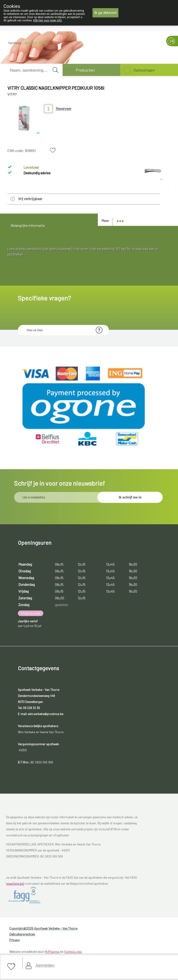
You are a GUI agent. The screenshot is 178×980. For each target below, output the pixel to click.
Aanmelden (45, 965)
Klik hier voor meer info (48, 20)
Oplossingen (144, 70)
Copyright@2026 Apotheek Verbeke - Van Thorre (43, 928)
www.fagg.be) (15, 884)
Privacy (14, 940)
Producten (85, 70)
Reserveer (64, 108)
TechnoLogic (73, 952)
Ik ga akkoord (105, 13)
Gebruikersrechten (22, 934)
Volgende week (31, 613)
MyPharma (52, 952)
